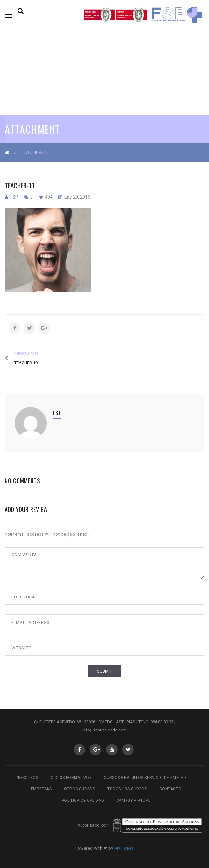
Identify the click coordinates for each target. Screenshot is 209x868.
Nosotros (28, 778)
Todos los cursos (127, 789)
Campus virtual (133, 801)
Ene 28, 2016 (77, 197)
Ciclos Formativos (71, 778)
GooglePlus (96, 750)
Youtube (112, 750)
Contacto (170, 789)
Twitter (128, 750)
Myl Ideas (124, 848)
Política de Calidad (83, 801)
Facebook (79, 750)
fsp (14, 197)
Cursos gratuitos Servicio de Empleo (145, 778)
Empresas (41, 789)
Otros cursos (79, 789)
